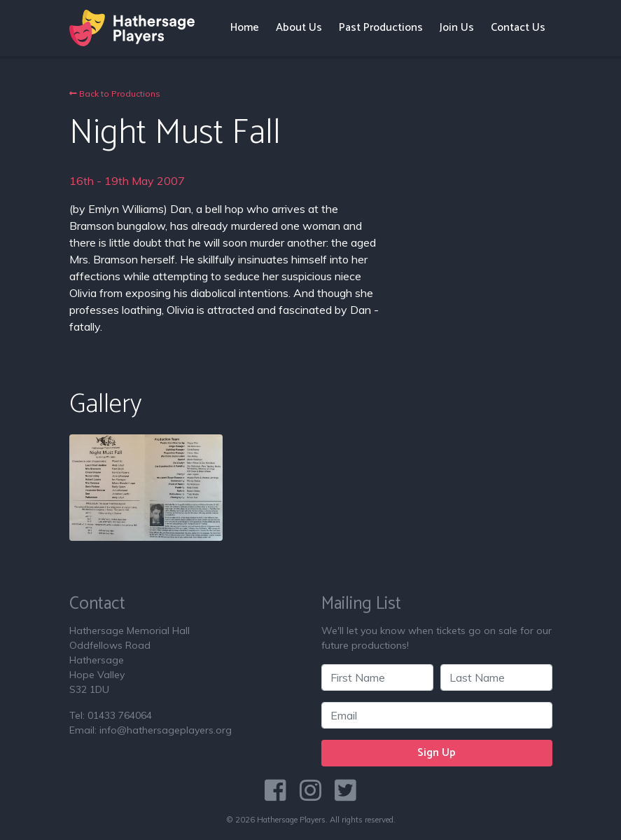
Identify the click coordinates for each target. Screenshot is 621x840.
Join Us (457, 28)
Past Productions (381, 28)
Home (245, 28)
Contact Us (518, 28)
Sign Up (437, 753)
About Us (299, 28)
